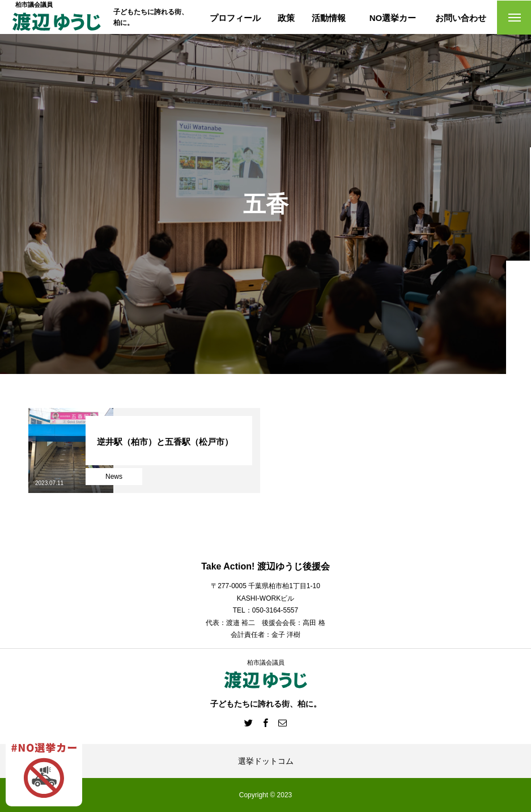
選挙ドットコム (266, 761)
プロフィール (235, 18)
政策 (286, 18)
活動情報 (329, 18)
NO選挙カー (393, 18)
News (114, 477)
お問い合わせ (461, 18)
